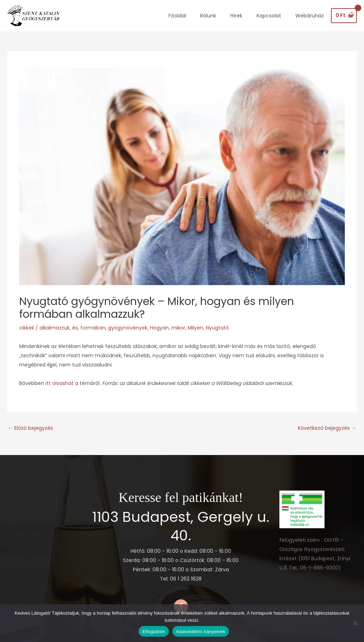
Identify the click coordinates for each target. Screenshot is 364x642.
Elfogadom (154, 632)
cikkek (27, 328)
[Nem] (355, 623)
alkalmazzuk (55, 328)
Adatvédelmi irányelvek (201, 632)
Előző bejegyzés (30, 428)
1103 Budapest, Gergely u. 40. (181, 526)
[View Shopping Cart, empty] (344, 16)
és (75, 328)
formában (93, 328)
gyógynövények (128, 328)
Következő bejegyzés (327, 428)
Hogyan (159, 328)
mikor (178, 328)
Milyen (196, 328)
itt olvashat (60, 383)
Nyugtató (217, 328)
